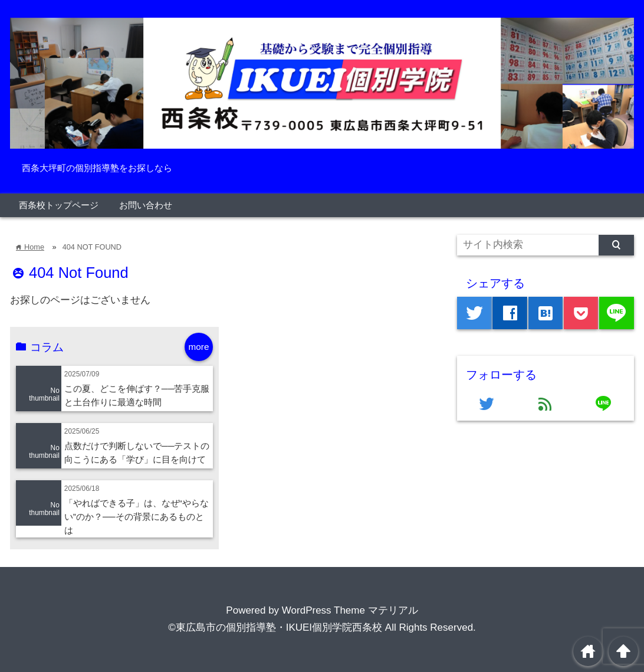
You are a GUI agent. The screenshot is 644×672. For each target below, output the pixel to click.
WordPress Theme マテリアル (350, 610)
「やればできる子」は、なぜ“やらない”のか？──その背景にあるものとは (137, 517)
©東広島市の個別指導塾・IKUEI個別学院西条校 (275, 627)
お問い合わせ (146, 205)
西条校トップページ (59, 205)
